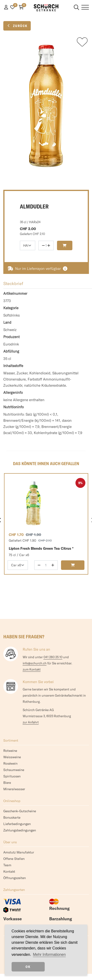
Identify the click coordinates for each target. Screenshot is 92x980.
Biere (7, 783)
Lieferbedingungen (17, 824)
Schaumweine (14, 770)
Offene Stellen (14, 859)
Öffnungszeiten (15, 878)
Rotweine (10, 751)
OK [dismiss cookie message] (28, 967)
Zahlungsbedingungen (20, 830)
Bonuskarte (12, 817)
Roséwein (10, 763)
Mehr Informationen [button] (49, 955)
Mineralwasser (14, 789)
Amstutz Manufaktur (19, 852)
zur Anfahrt (31, 722)
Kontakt (9, 871)
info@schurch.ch (35, 663)
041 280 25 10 (53, 657)
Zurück (17, 26)
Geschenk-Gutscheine (20, 811)
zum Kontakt (32, 669)
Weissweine (12, 757)
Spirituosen (12, 776)
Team (7, 865)
